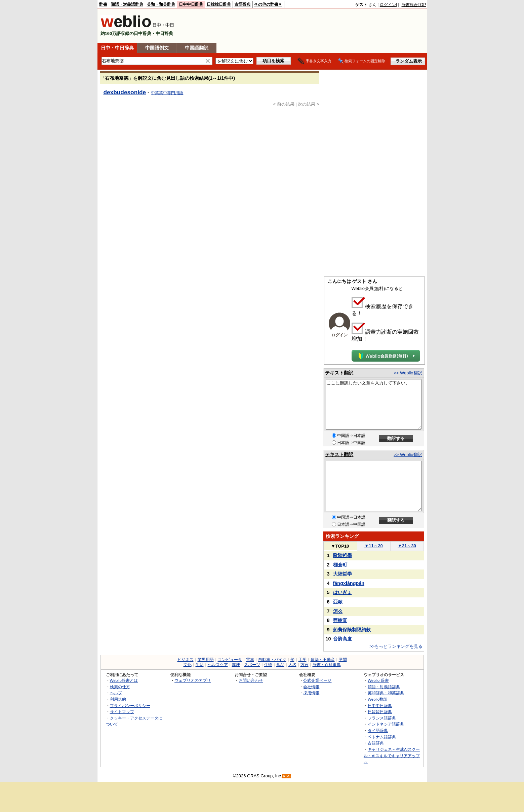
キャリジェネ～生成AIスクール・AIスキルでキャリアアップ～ (392, 755)
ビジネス (186, 660)
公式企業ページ (317, 680)
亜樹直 (340, 620)
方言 (305, 665)
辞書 (103, 4)
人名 (292, 665)
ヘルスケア (218, 665)
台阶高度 (342, 639)
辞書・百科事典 (327, 665)
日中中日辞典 (191, 4)
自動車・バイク (272, 660)
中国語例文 (157, 48)
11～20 (374, 546)
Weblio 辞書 (378, 680)
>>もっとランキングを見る (396, 646)
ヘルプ (116, 693)
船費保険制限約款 (352, 630)
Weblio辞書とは (124, 680)
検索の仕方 (120, 687)
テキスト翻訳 (339, 373)
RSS (287, 776)
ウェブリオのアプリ (193, 680)
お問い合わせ (251, 680)
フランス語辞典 (382, 718)
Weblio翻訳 (378, 699)
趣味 (236, 665)
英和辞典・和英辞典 (386, 693)
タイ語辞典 (378, 730)
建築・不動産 (323, 660)
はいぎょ (342, 592)
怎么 (338, 611)
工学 (303, 660)
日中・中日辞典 (117, 48)
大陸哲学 (342, 574)
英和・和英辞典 (161, 4)
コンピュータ (230, 660)
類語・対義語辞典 (127, 4)
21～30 (407, 546)
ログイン (388, 5)
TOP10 (340, 546)
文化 (188, 665)
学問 (343, 660)
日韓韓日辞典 (219, 4)
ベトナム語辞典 (382, 737)
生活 (200, 665)
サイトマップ (122, 712)
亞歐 (338, 602)
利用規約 (118, 699)
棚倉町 (340, 565)
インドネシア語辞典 (386, 724)
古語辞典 (243, 4)
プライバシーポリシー (130, 706)
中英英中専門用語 (167, 93)
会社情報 (311, 687)
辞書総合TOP (414, 5)
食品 (280, 665)
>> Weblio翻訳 (408, 373)
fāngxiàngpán (349, 583)
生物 (268, 665)
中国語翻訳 (197, 48)
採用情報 (311, 693)
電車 (250, 660)
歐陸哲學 (342, 555)
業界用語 (206, 660)
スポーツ (252, 665)
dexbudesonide (125, 92)
